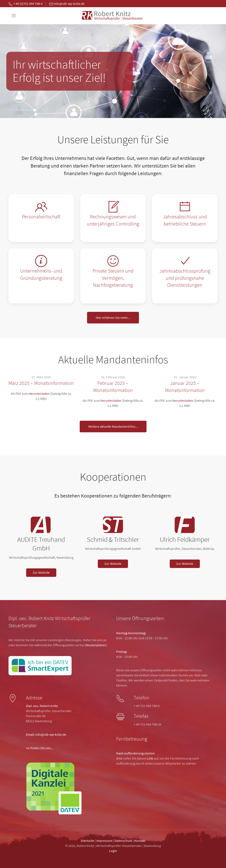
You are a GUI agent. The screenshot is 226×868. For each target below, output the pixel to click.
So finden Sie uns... (40, 748)
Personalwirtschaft (41, 217)
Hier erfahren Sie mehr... (113, 318)
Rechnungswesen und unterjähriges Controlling (113, 220)
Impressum (104, 841)
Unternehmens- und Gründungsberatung (41, 274)
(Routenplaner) (96, 645)
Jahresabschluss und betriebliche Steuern (185, 220)
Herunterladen (39, 393)
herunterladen (111, 400)
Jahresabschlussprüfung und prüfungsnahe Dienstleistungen (185, 278)
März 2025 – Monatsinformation (41, 383)
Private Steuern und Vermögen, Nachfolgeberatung (113, 278)
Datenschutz (123, 841)
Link (150, 758)
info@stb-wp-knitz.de (51, 734)
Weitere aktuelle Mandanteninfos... (113, 427)
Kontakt (140, 841)
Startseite (87, 841)
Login (113, 851)
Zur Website (41, 573)
